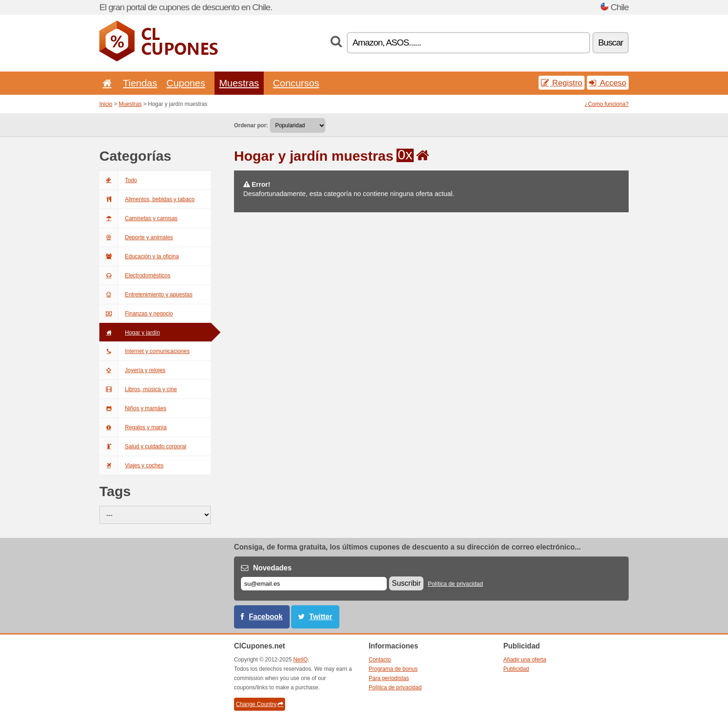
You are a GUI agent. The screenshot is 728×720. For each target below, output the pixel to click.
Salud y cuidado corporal (143, 446)
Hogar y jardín (130, 333)
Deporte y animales (136, 237)
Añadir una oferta (525, 660)
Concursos (296, 83)
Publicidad (516, 669)
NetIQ (301, 660)
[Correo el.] (314, 584)
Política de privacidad (456, 584)
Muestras (239, 83)
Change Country (260, 704)
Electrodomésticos (135, 275)
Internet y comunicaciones (144, 351)
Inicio (106, 104)
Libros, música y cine (138, 389)
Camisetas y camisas (138, 218)
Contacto (380, 660)
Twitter (321, 617)
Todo (118, 180)
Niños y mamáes (133, 408)
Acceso (608, 83)
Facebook (266, 617)
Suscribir (406, 583)
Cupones (186, 83)
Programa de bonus (393, 669)
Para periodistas (389, 678)
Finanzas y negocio (136, 314)
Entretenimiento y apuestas (146, 295)
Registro (562, 83)
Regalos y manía (133, 427)
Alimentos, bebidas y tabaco (147, 199)
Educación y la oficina (139, 256)
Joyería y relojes (132, 370)
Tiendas (140, 83)
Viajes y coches (131, 465)
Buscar (611, 43)
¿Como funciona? (607, 104)
